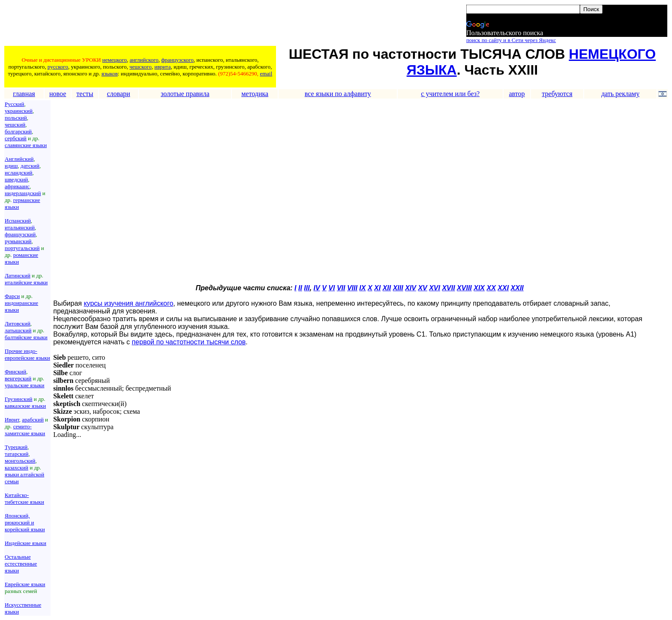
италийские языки (26, 282)
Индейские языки (25, 543)
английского (144, 60)
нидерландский (23, 193)
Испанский (18, 221)
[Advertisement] (161, 24)
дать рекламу (620, 94)
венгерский (18, 378)
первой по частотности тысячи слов (189, 342)
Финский (15, 372)
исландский (19, 173)
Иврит (12, 420)
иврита (162, 67)
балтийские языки (26, 337)
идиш (11, 166)
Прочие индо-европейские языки (27, 354)
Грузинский (19, 399)
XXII (517, 288)
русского (58, 67)
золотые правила (185, 94)
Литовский (18, 324)
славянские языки (26, 145)
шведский (16, 179)
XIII (398, 288)
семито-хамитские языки (25, 430)
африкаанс (17, 186)
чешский (15, 125)
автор (517, 94)
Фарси (12, 296)
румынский (18, 241)
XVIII (464, 288)
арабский (33, 420)
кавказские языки (25, 406)
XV (422, 288)
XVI (435, 288)
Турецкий (16, 447)
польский (16, 118)
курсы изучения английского (128, 303)
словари (118, 94)
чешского (141, 67)
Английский (19, 159)
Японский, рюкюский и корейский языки (25, 522)
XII (387, 288)
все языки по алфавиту (338, 94)
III (307, 288)
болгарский (18, 131)
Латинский (18, 275)
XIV (411, 288)
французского (177, 60)
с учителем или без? (450, 94)
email (266, 74)
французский (20, 234)
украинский (19, 111)
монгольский (20, 461)
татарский (16, 454)
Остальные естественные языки (21, 564)
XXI (503, 288)
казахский (16, 468)
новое (58, 94)
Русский (15, 104)
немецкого (115, 60)
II (300, 288)
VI (331, 288)
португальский (22, 248)
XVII (448, 288)
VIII (352, 288)
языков (110, 74)
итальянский (20, 227)
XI (377, 288)
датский (30, 166)
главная (24, 94)
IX (362, 288)
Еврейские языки (25, 584)
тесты (85, 94)
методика (255, 94)
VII (341, 288)
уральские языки (25, 385)
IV (317, 288)
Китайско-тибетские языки (24, 498)
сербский (16, 138)
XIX (479, 288)
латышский (18, 330)
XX (491, 288)
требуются (557, 94)
